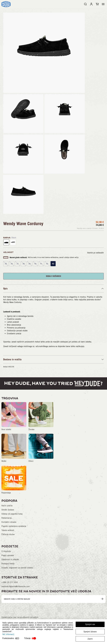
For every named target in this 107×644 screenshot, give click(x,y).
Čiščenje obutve (8, 534)
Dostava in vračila (12, 359)
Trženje (27, 638)
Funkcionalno (8, 638)
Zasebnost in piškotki (10, 560)
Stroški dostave (8, 510)
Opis (5, 289)
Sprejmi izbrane (90, 632)
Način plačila (7, 506)
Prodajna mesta (8, 564)
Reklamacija (7, 518)
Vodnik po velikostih (95, 253)
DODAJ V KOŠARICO (53, 276)
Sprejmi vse (90, 624)
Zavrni (90, 639)
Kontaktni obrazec (9, 522)
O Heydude (6, 551)
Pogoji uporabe (8, 555)
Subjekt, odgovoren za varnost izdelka (17, 568)
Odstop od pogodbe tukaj (12, 514)
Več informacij (8, 634)
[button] (103, 4)
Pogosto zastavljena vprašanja (14, 526)
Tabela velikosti (8, 530)
